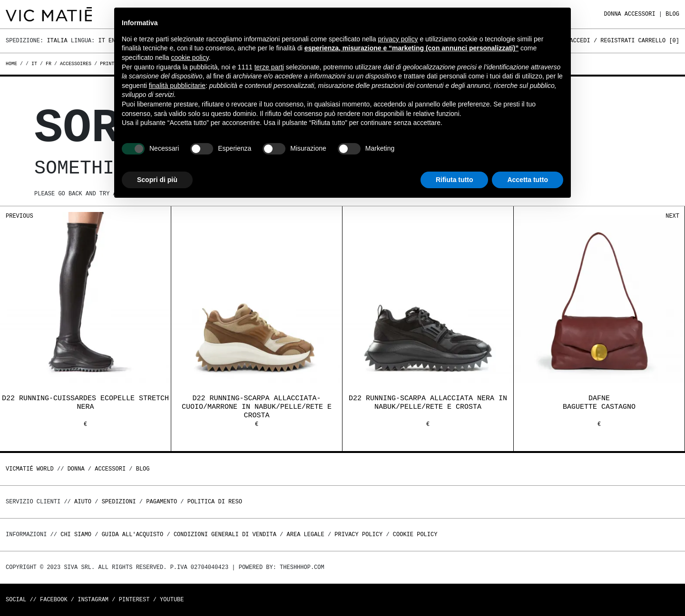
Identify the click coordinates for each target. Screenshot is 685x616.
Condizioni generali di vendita (225, 534)
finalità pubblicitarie (177, 86)
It (101, 41)
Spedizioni (119, 502)
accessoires (76, 64)
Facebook (54, 600)
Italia (57, 41)
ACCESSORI (640, 14)
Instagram (93, 600)
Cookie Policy (415, 534)
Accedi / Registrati (602, 41)
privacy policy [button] (398, 39)
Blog (672, 14)
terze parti (269, 67)
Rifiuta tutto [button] (455, 180)
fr (49, 64)
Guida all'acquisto (133, 534)
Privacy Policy (358, 534)
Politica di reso (215, 502)
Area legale (305, 534)
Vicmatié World (30, 469)
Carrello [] (659, 41)
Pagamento (161, 502)
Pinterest (134, 600)
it (34, 64)
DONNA (613, 14)
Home (13, 64)
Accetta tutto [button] (528, 180)
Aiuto (83, 502)
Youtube (172, 600)
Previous (20, 216)
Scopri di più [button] (157, 180)
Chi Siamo (76, 534)
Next (672, 216)
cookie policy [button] (190, 58)
